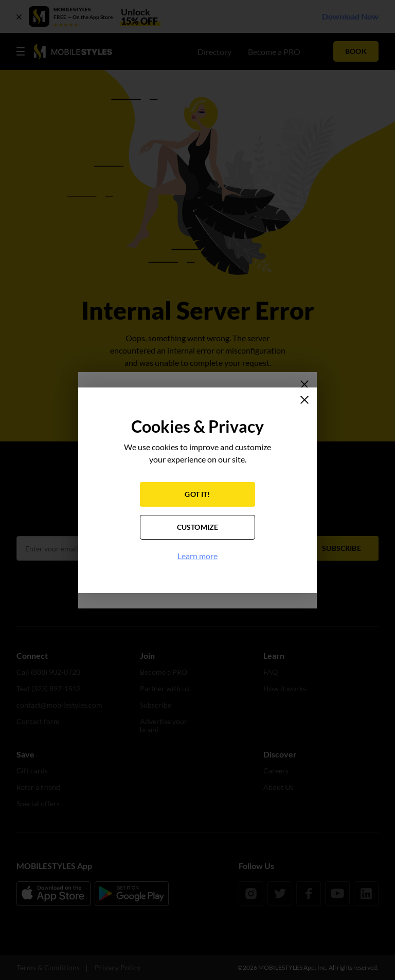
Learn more (197, 556)
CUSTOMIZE (198, 527)
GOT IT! (197, 494)
